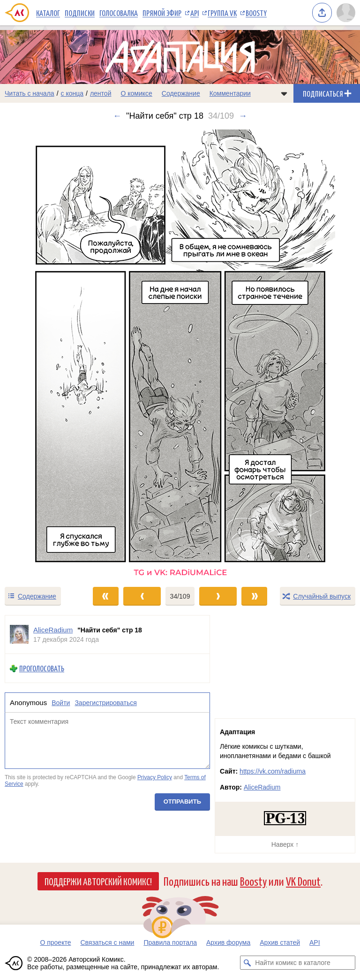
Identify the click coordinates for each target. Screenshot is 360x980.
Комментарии (230, 93)
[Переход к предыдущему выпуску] (45, 353)
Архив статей (280, 942)
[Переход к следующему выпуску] (180, 353)
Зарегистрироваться (105, 703)
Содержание (181, 93)
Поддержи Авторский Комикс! (98, 881)
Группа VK (222, 13)
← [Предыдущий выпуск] (117, 116)
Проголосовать (42, 668)
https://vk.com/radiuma (273, 771)
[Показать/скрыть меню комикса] (284, 93)
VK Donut (303, 881)
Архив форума (228, 942)
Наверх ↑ (285, 844)
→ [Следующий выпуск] (243, 116)
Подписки (80, 13)
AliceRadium (262, 787)
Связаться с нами (107, 942)
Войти (61, 703)
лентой (101, 93)
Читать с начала (30, 93)
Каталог (48, 13)
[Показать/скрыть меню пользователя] (346, 13)
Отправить (182, 801)
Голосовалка (119, 13)
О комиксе (136, 93)
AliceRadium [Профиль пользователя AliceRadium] (53, 630)
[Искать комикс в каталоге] (247, 963)
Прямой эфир (162, 13)
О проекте (55, 942)
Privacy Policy (155, 777)
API (195, 13)
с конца (72, 93)
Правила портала (170, 942)
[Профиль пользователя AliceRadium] (19, 634)
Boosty (256, 13)
